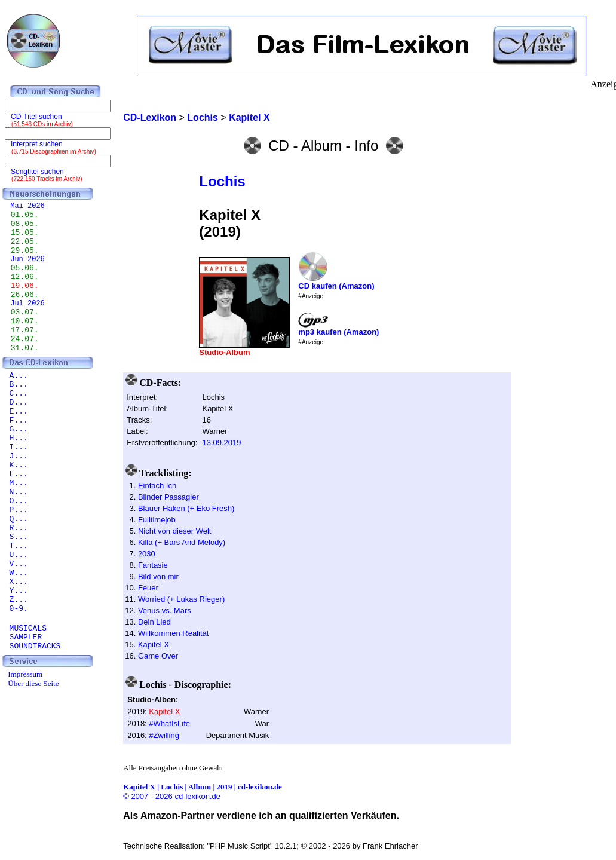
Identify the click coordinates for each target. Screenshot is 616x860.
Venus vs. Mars (165, 610)
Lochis (222, 181)
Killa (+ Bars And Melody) (182, 542)
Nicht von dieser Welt (175, 531)
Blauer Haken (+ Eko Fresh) (186, 508)
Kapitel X (154, 645)
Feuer (148, 588)
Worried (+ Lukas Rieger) (181, 599)
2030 (147, 554)
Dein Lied (154, 622)
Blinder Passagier (168, 497)
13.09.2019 (221, 443)
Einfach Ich (157, 486)
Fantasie (153, 565)
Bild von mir (158, 576)
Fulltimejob (157, 520)
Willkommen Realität (173, 633)
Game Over (158, 656)
